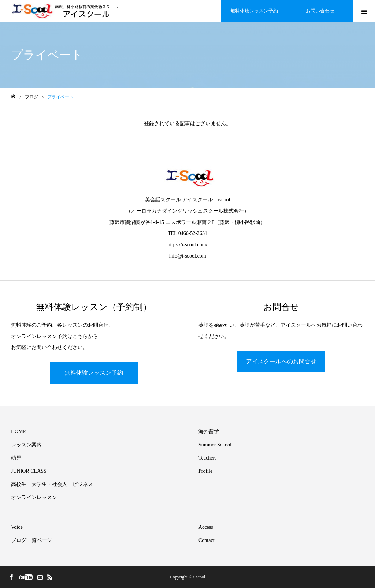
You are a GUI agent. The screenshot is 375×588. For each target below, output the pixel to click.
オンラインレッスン (34, 497)
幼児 (16, 458)
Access (206, 527)
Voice (17, 527)
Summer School (215, 445)
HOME (18, 432)
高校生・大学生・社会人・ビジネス (52, 484)
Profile (205, 471)
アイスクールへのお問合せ (281, 361)
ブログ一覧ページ (31, 540)
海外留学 (209, 432)
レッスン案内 (26, 445)
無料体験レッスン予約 (94, 373)
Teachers (208, 458)
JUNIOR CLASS (29, 471)
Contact (207, 540)
